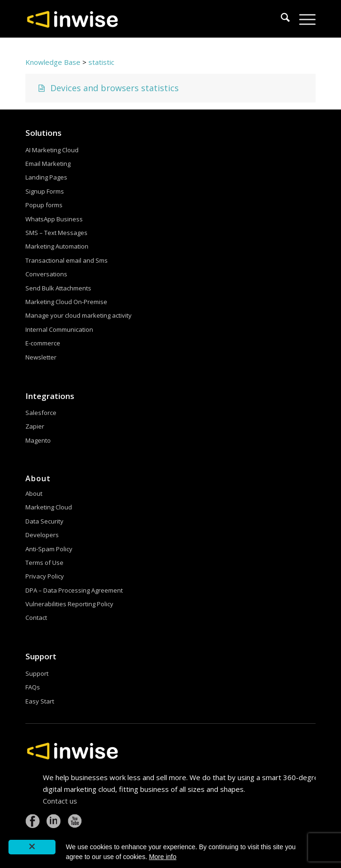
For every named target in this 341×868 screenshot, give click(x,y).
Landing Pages (46, 177)
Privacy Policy (45, 576)
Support (41, 656)
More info (163, 857)
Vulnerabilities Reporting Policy (69, 604)
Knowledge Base (53, 62)
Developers (42, 535)
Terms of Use (44, 563)
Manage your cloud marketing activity (79, 315)
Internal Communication (59, 329)
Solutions (44, 133)
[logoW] (141, 19)
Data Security (44, 521)
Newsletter (41, 357)
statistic (101, 62)
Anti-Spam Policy (49, 549)
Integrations (50, 396)
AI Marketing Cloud (52, 150)
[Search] (281, 19)
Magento (38, 440)
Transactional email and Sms (67, 260)
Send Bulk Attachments (58, 288)
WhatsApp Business (54, 219)
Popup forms (44, 205)
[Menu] (303, 19)
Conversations (46, 274)
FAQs (33, 687)
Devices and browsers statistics (107, 88)
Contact (36, 618)
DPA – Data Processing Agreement (74, 590)
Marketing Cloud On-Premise (66, 302)
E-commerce (43, 343)
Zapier (35, 426)
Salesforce (41, 413)
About (34, 493)
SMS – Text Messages (56, 233)
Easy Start (40, 701)
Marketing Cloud (49, 507)
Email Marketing (48, 164)
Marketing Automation (57, 246)
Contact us (60, 801)
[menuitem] (281, 19)
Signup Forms (45, 191)
